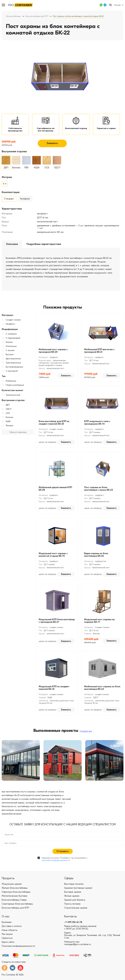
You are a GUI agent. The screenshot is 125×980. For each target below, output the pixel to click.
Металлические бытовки (14, 899)
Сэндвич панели (13, 322)
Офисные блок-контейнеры (16, 895)
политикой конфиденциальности (56, 863)
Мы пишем (7, 937)
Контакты (70, 919)
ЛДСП (9, 411)
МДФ (8, 424)
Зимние (9, 344)
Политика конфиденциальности (18, 949)
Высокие (10, 357)
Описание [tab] (12, 246)
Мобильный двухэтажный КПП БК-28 (55, 491)
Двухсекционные (13, 361)
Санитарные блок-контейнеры (17, 907)
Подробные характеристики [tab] (44, 246)
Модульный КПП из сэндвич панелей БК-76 (54, 690)
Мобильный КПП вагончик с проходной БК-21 (99, 353)
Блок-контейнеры (13, 16)
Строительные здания (76, 911)
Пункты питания (72, 907)
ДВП (8, 407)
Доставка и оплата (12, 929)
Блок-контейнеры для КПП (37, 16)
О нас (6, 919)
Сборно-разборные (15, 387)
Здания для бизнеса (75, 903)
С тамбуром (11, 336)
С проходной (12, 373)
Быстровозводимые (14, 369)
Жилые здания (72, 899)
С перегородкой (13, 340)
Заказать (52, 146)
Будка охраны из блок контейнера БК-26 (96, 557)
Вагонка (9, 420)
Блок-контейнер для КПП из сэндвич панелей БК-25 (54, 425)
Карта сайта (8, 945)
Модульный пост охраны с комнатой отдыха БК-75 (53, 557)
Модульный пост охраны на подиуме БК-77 (99, 623)
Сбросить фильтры (18, 434)
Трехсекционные (13, 365)
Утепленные (11, 349)
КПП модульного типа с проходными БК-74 (97, 425)
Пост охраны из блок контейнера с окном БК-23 (99, 491)
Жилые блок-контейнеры (15, 891)
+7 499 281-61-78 (73, 925)
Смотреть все (86, 733)
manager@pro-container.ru (78, 947)
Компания (7, 925)
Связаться (7, 941)
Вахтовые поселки (74, 887)
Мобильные (11, 383)
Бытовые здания (73, 895)
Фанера (9, 428)
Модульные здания (12, 887)
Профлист (10, 326)
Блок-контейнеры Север (14, 903)
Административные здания (78, 891)
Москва (117, 5)
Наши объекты (9, 933)
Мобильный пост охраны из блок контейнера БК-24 (102, 690)
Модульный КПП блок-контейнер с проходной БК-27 (57, 623)
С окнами (10, 353)
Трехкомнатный (13, 397)
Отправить (63, 854)
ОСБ (8, 415)
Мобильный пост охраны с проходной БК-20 (53, 353)
